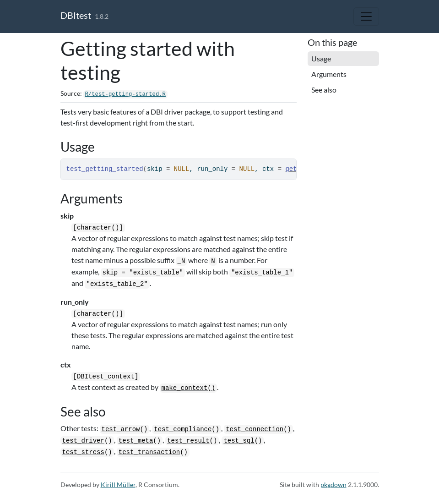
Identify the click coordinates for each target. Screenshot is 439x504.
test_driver (83, 441)
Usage (321, 58)
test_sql (239, 441)
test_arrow (121, 429)
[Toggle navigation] (366, 16)
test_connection (255, 429)
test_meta (136, 441)
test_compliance (183, 429)
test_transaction (149, 452)
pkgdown (333, 485)
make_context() (189, 388)
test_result (188, 441)
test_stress (83, 452)
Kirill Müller (118, 485)
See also (324, 90)
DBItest (76, 15)
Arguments (329, 74)
